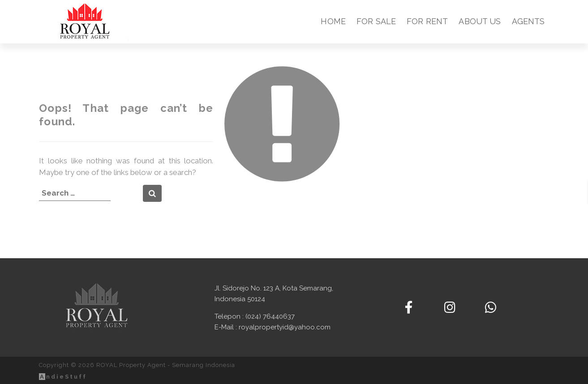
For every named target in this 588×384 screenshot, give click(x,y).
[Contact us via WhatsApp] (491, 308)
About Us (480, 21)
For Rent (427, 21)
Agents (528, 21)
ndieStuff (63, 377)
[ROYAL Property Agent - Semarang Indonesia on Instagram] (450, 308)
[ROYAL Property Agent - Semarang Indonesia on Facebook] (409, 308)
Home (333, 21)
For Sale (376, 21)
